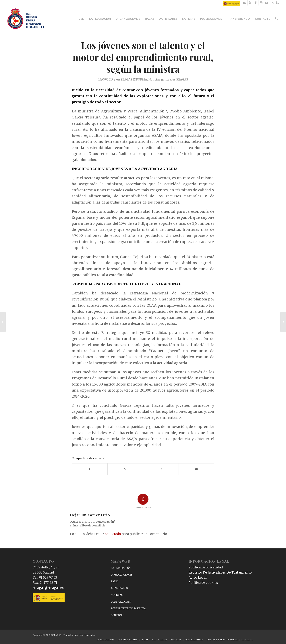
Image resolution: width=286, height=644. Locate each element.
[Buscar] (277, 19)
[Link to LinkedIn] (272, 3)
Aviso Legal (198, 578)
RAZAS (115, 581)
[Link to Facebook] (256, 3)
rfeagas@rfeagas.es (48, 588)
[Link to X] (250, 3)
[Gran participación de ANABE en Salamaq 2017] (283, 322)
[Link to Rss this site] (278, 3)
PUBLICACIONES (121, 602)
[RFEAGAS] (26, 19)
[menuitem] (81, 19)
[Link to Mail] (245, 3)
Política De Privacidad (206, 567)
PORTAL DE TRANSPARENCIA (128, 608)
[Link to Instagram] (261, 3)
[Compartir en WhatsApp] (161, 469)
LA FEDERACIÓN (121, 568)
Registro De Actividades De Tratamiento (220, 572)
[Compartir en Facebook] (90, 469)
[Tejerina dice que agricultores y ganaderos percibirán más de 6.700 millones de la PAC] (3, 322)
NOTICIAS (117, 595)
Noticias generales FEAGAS (168, 79)
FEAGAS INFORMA (134, 79)
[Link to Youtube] (267, 3)
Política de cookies (203, 583)
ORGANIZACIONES (122, 575)
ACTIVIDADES (119, 588)
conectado (113, 534)
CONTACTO (118, 615)
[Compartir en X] (125, 469)
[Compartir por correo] (196, 469)
